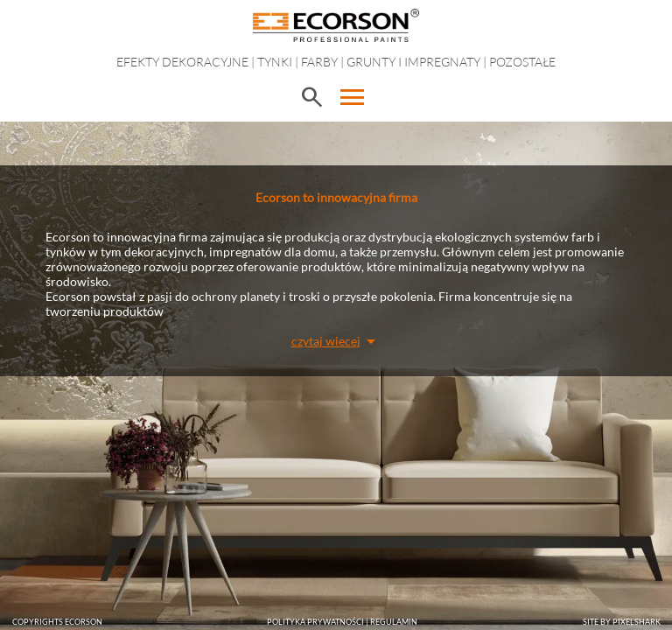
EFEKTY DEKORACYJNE (182, 62)
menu (353, 97)
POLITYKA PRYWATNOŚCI (315, 622)
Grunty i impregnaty (413, 62)
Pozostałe (522, 62)
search (311, 97)
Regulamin (394, 622)
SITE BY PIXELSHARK (622, 622)
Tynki (275, 62)
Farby (319, 62)
